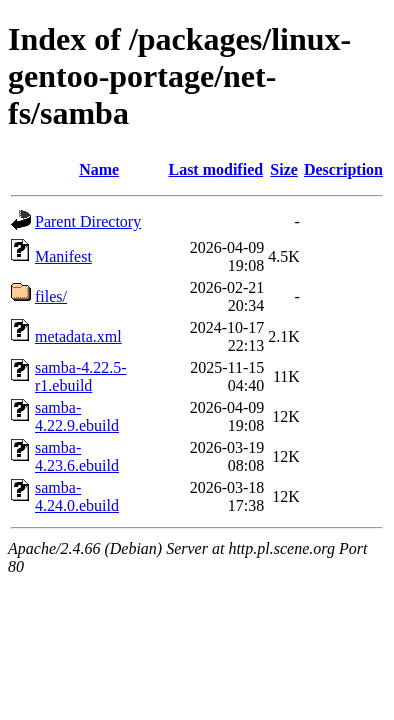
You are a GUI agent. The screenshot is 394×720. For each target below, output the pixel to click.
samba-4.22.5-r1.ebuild (81, 376)
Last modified (215, 169)
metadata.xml (78, 336)
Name (99, 169)
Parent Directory (88, 221)
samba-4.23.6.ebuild (77, 456)
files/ (51, 296)
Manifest (63, 256)
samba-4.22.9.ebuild (77, 416)
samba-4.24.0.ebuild (77, 496)
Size (284, 169)
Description (343, 169)
